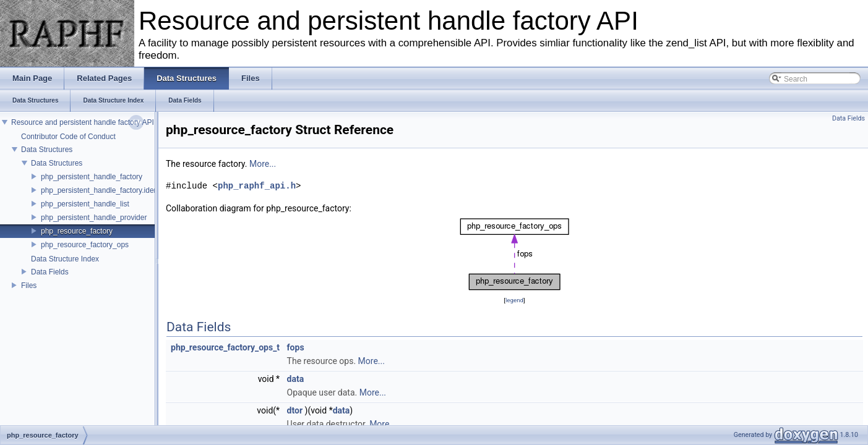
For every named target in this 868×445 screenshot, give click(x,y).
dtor (295, 410)
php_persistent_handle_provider (94, 218)
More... (263, 164)
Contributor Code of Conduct (68, 137)
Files (29, 286)
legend (514, 300)
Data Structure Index (65, 259)
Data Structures (47, 150)
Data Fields (50, 272)
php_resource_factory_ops (85, 245)
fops (296, 347)
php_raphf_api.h (257, 186)
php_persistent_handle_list (85, 204)
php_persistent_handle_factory (92, 177)
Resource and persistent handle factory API (83, 122)
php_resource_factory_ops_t (225, 347)
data (296, 379)
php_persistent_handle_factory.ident (101, 190)
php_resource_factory (77, 231)
